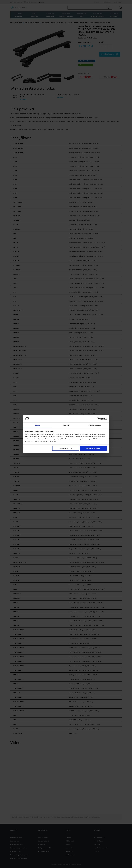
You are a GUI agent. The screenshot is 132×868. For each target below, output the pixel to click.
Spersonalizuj (66, 448)
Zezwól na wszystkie (93, 448)
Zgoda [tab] (37, 425)
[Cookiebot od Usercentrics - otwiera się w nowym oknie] (98, 419)
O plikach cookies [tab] (94, 425)
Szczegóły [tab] (66, 425)
